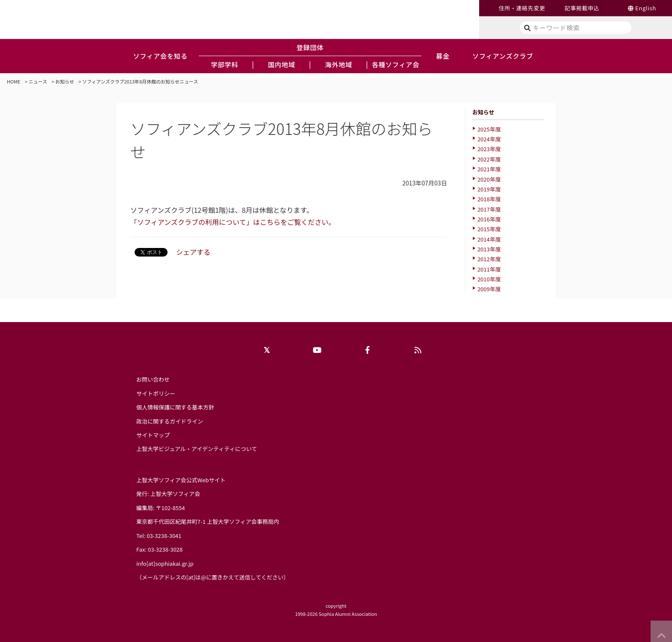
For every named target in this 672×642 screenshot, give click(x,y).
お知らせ (65, 81)
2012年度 (489, 259)
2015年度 (489, 229)
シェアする (193, 252)
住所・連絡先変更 (522, 8)
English (646, 8)
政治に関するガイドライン (170, 421)
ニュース (38, 81)
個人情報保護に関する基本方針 (175, 407)
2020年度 (489, 179)
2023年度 (489, 149)
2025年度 (489, 129)
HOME (14, 81)
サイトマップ (153, 435)
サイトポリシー (156, 393)
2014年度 (489, 239)
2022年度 (489, 159)
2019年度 (489, 189)
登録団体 (310, 47)
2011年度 (489, 269)
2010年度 (489, 279)
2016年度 (489, 219)
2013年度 (489, 249)
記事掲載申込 (582, 8)
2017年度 (489, 209)
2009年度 (489, 289)
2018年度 (489, 199)
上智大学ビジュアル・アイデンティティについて (197, 449)
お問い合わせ (153, 379)
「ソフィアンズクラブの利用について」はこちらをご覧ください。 (233, 222)
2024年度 (489, 139)
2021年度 (489, 169)
